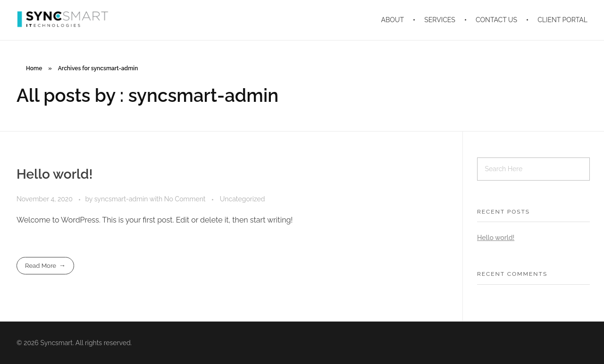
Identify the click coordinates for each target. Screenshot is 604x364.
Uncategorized (243, 199)
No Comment (185, 199)
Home (34, 68)
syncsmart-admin (122, 199)
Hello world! (55, 174)
